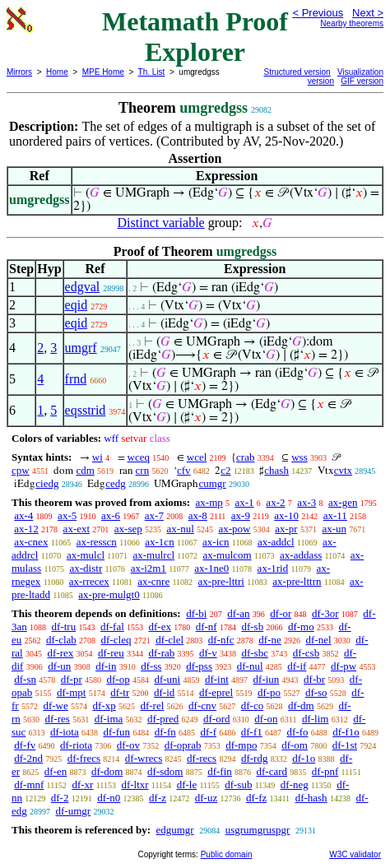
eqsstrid (86, 410)
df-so (316, 692)
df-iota (65, 732)
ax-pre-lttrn (297, 581)
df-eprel (216, 692)
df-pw (344, 666)
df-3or (325, 613)
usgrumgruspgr (258, 830)
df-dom (107, 771)
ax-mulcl (86, 555)
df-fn (165, 732)
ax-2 (275, 502)
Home (57, 72)
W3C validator (355, 854)
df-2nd (28, 758)
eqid (77, 305)
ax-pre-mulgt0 (109, 594)
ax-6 (111, 515)
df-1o (304, 758)
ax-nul (181, 529)
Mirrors (19, 72)
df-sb (252, 627)
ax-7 (154, 515)
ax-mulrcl (153, 555)
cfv (184, 470)
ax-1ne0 (211, 568)
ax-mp (209, 502)
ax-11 (335, 515)
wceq (139, 457)
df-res (58, 719)
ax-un (334, 529)
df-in (106, 666)
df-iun (267, 679)
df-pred (163, 719)
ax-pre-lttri (221, 581)
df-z (158, 798)
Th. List (152, 72)
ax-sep (128, 529)
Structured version (297, 72)
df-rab (162, 653)
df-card (272, 771)
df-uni (167, 679)
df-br (314, 679)
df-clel (169, 640)
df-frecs (84, 758)
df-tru (64, 627)
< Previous (318, 13)
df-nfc (221, 640)
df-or (281, 613)
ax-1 (245, 502)
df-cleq (116, 640)
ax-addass (301, 555)
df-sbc (255, 653)
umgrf (81, 348)
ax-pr (286, 529)
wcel (197, 457)
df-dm (301, 706)
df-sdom (165, 771)
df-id (164, 692)
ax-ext (77, 529)
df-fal (112, 627)
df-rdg (255, 758)
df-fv (25, 745)
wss (299, 457)
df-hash (311, 798)
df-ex (160, 627)
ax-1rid (273, 568)
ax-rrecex (89, 581)
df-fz (256, 798)
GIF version (362, 81)
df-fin (220, 771)
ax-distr (86, 568)
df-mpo (241, 745)
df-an (238, 613)
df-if (297, 666)
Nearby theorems (352, 23)
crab (245, 457)
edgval (83, 287)
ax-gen (343, 502)
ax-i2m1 (149, 568)
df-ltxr (135, 784)
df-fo (298, 732)
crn (143, 470)
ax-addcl (276, 542)
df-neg (295, 784)
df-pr (72, 679)
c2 (225, 470)
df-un (59, 666)
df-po (269, 692)
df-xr (82, 784)
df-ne (269, 640)
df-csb (306, 653)
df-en (56, 771)
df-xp (104, 706)
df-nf (207, 627)
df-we (55, 706)
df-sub (238, 784)
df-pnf (325, 771)
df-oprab (183, 745)
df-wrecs (144, 758)
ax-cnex (31, 542)
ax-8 (198, 515)
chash (276, 470)
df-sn (25, 679)
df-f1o (346, 732)
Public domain (227, 854)
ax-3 (306, 502)
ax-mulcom (227, 555)
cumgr (212, 483)
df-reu (111, 653)
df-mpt (71, 692)
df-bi (196, 613)
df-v (208, 653)
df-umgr (74, 811)
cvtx (343, 470)
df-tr (120, 692)
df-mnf (29, 784)
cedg (116, 483)
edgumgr (174, 830)
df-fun (117, 732)
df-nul (250, 666)
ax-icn (216, 542)
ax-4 (23, 515)
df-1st (345, 745)
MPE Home (103, 72)
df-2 (60, 798)
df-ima (109, 719)
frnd (76, 379)
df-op (118, 679)
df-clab (61, 640)
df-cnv (202, 706)
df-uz (206, 798)
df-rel (152, 706)
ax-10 (286, 515)
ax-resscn (97, 542)
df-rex (60, 653)
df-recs (202, 758)
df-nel (319, 640)
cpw (21, 470)
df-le (187, 784)
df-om (295, 745)
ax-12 (26, 529)
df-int (217, 679)
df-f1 (252, 732)
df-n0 (109, 798)
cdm (85, 470)
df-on (266, 719)
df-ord (217, 719)
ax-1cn (159, 542)
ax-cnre (153, 581)
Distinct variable (161, 223)
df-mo (301, 627)
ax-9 (241, 515)
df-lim (316, 719)
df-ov (128, 745)
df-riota (76, 745)
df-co (252, 706)
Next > (368, 13)
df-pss (199, 666)
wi (97, 457)
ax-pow (235, 529)
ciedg (47, 483)
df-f (209, 732)
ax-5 (67, 515)
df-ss (151, 666)
